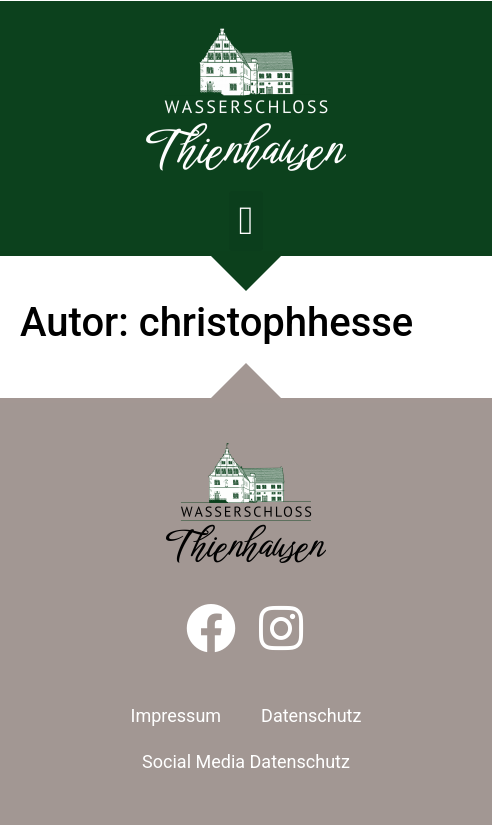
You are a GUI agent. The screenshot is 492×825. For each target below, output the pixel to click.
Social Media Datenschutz (246, 761)
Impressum (176, 715)
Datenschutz (311, 715)
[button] (246, 221)
